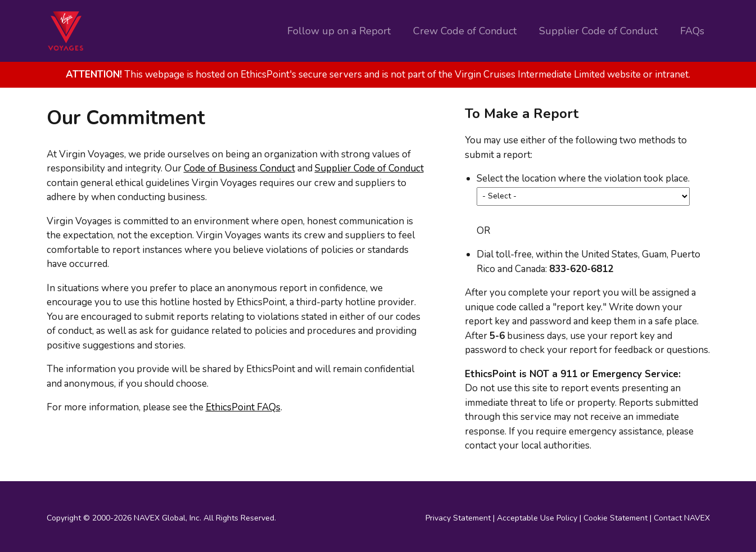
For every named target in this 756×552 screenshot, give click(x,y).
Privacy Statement (458, 518)
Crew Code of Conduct (465, 31)
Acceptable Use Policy (537, 518)
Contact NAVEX (682, 518)
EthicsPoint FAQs (243, 407)
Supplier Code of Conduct (598, 31)
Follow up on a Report (339, 31)
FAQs (692, 31)
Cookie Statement (615, 518)
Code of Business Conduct (239, 168)
